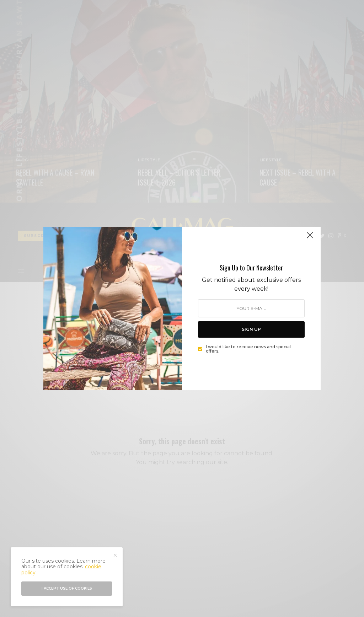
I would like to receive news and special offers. (248, 349)
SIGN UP (251, 329)
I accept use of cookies (67, 588)
